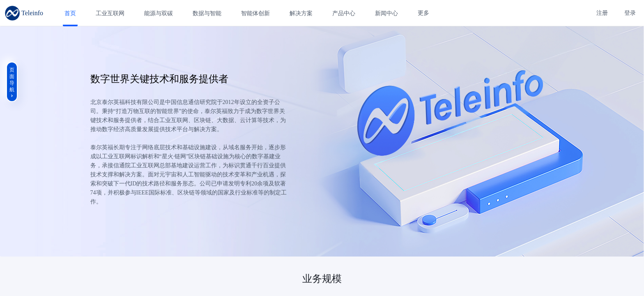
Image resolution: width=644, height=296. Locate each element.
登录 (630, 13)
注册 (602, 13)
